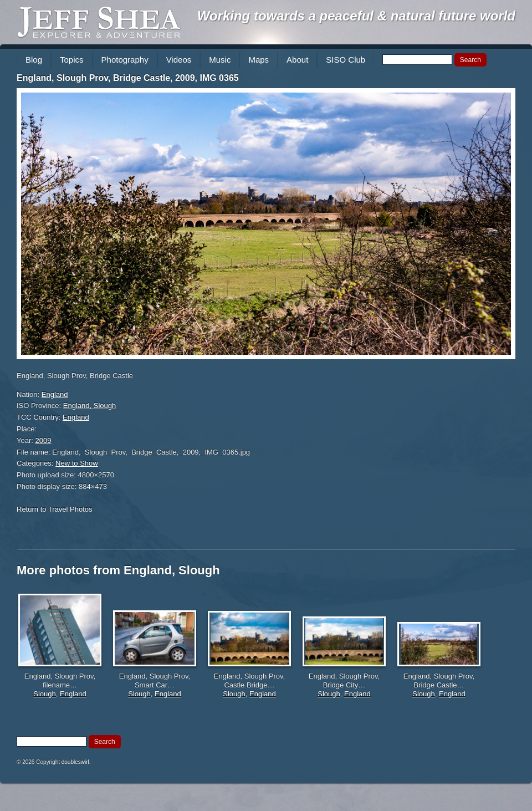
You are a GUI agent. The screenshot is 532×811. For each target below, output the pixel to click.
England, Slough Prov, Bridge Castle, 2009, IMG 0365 (128, 78)
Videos (179, 60)
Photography (125, 60)
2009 (44, 440)
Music (220, 60)
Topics (72, 60)
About (297, 60)
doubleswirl (75, 762)
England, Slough (89, 405)
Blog (34, 60)
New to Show (77, 463)
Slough (44, 694)
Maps (259, 60)
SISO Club (346, 60)
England (55, 394)
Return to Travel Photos (55, 509)
